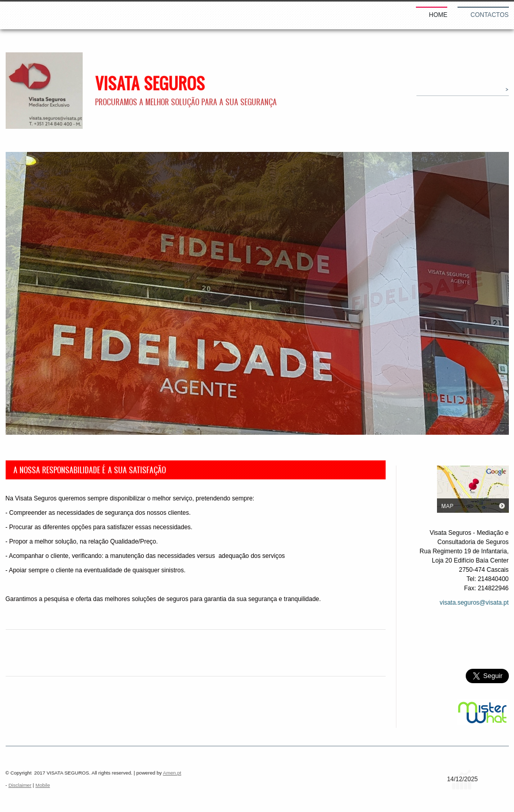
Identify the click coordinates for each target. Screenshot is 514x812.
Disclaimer (20, 785)
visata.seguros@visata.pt (474, 603)
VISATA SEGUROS (150, 83)
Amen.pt (172, 773)
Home (438, 15)
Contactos (489, 15)
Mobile (43, 785)
